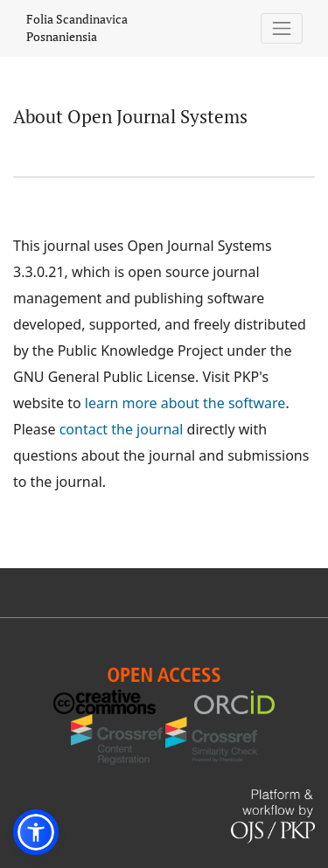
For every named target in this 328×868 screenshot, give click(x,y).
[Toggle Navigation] (282, 28)
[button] (36, 832)
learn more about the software (185, 403)
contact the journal (122, 429)
